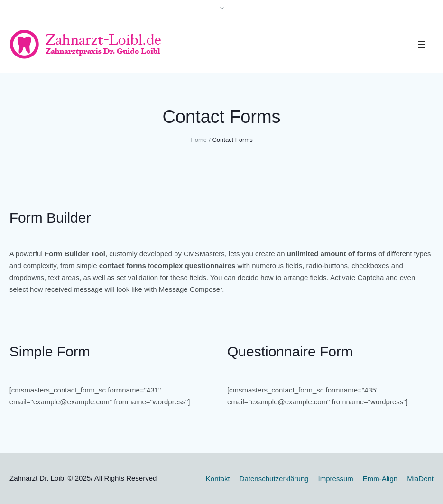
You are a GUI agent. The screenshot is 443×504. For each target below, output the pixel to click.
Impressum (336, 479)
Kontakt (218, 479)
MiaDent (420, 479)
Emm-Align (380, 479)
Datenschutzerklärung (274, 479)
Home (198, 140)
